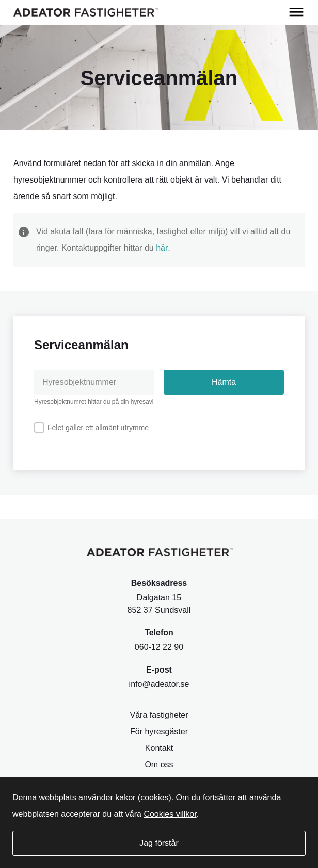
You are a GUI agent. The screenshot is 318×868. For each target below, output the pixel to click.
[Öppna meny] (296, 12)
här (162, 248)
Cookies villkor (170, 814)
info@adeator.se (159, 684)
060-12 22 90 (159, 647)
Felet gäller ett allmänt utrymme (98, 428)
